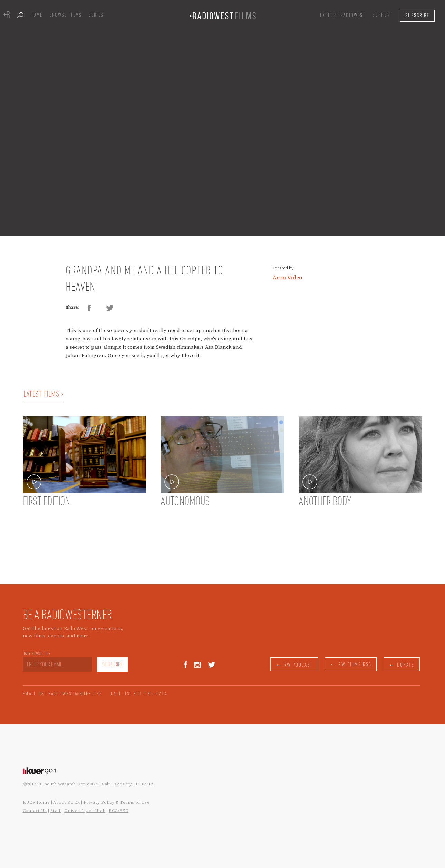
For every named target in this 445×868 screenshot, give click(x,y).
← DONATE (402, 665)
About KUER (66, 803)
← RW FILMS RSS (351, 665)
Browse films (65, 15)
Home (36, 15)
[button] (343, 16)
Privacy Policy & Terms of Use (117, 803)
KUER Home (36, 803)
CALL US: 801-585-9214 (139, 694)
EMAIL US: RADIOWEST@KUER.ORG (63, 694)
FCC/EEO (119, 811)
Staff (56, 811)
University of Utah (85, 811)
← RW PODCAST (294, 665)
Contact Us (35, 811)
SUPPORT (383, 15)
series (96, 15)
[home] (223, 16)
